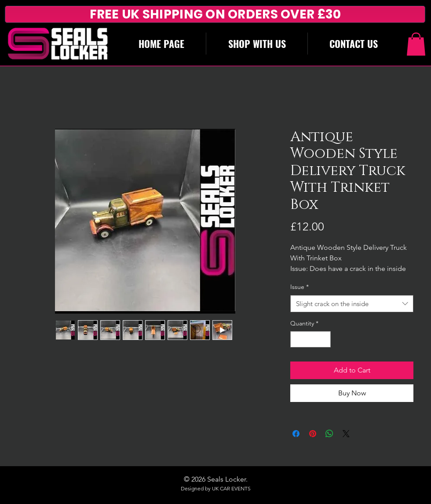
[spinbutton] (310, 339)
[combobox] (352, 304)
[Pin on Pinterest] (313, 434)
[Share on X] (346, 434)
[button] (416, 44)
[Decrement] (297, 339)
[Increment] (324, 339)
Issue (300, 287)
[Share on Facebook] (296, 434)
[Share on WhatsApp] (329, 434)
